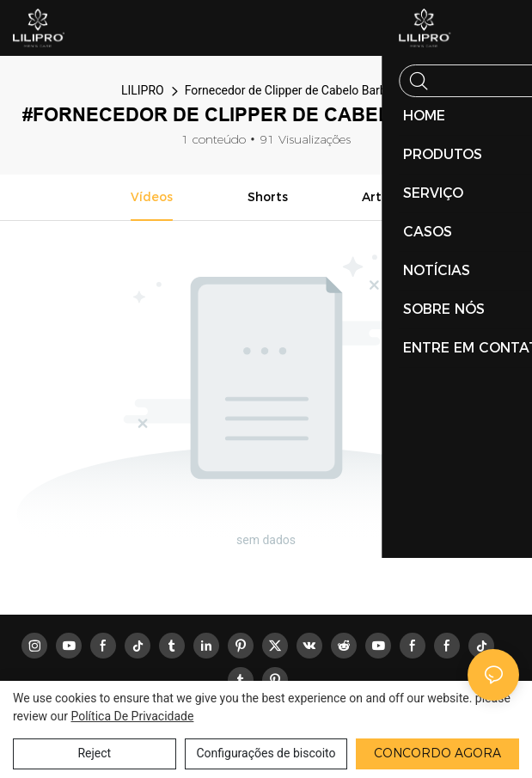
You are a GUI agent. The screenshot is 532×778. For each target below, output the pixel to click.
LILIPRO (143, 90)
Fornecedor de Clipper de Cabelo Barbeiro (296, 90)
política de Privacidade (132, 716)
